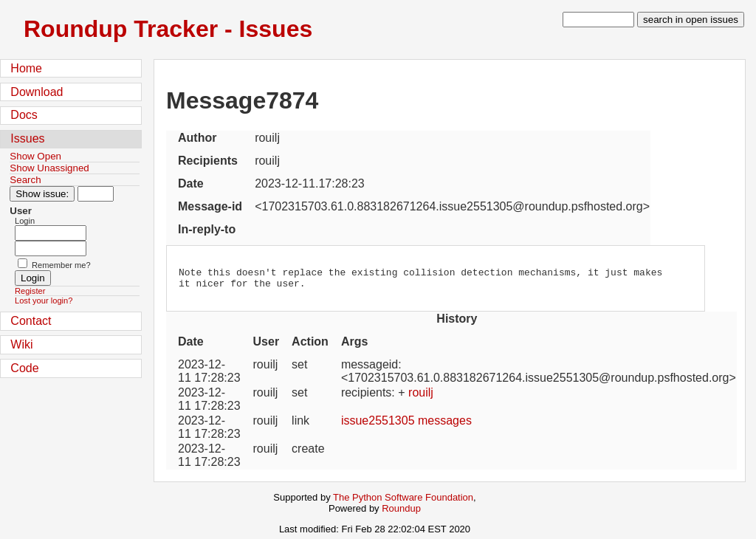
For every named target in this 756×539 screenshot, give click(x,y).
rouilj (421, 397)
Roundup (401, 513)
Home (26, 68)
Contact (31, 321)
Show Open (35, 156)
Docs (24, 115)
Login (25, 221)
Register (30, 291)
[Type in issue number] (96, 194)
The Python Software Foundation (403, 502)
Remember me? (61, 265)
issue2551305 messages (406, 425)
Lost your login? (44, 301)
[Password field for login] (51, 248)
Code (24, 368)
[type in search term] (598, 20)
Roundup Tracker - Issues (168, 29)
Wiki (21, 344)
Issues (27, 138)
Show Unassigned (49, 168)
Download (37, 92)
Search (25, 180)
